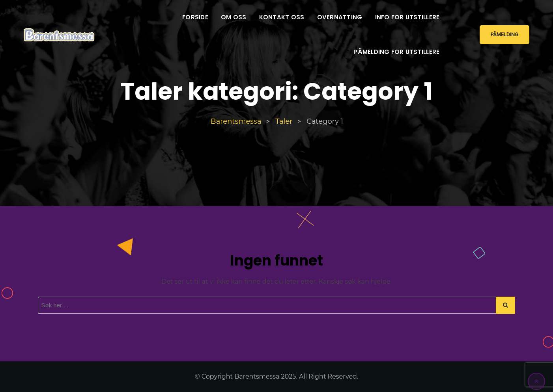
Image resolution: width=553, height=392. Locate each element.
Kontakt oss (282, 17)
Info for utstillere (407, 17)
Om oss (234, 17)
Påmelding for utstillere (396, 52)
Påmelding (504, 34)
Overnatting (340, 17)
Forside (195, 17)
